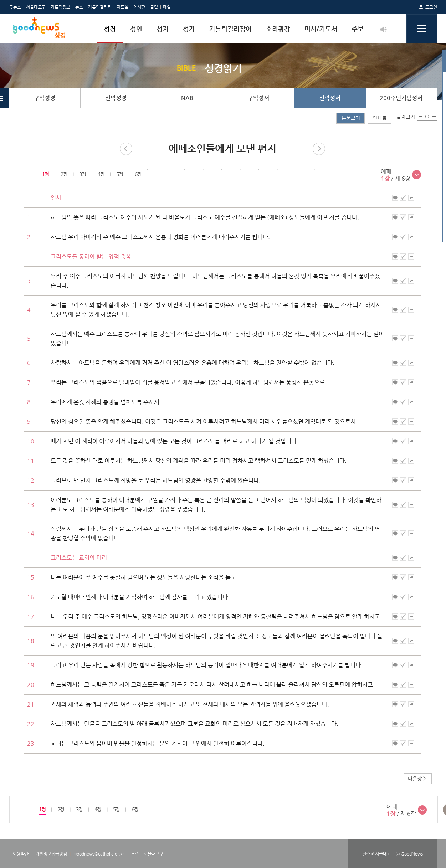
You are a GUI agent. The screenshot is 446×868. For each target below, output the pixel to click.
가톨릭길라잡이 (230, 29)
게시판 (139, 7)
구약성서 (258, 98)
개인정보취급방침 (51, 854)
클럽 (154, 7)
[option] (45, 174)
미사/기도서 (321, 29)
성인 (136, 29)
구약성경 (45, 98)
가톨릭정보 (60, 7)
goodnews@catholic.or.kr (99, 854)
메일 (167, 7)
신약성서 (330, 98)
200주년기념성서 (401, 98)
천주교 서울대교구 (147, 854)
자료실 (122, 7)
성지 (163, 29)
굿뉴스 (15, 7)
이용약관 (21, 854)
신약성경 (116, 98)
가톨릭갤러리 (100, 7)
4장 (101, 174)
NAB (187, 98)
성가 (189, 29)
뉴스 (79, 7)
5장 (119, 174)
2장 (64, 174)
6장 (138, 174)
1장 (45, 174)
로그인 (431, 7)
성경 (110, 29)
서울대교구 (36, 7)
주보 (358, 29)
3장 (82, 174)
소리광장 (278, 29)
